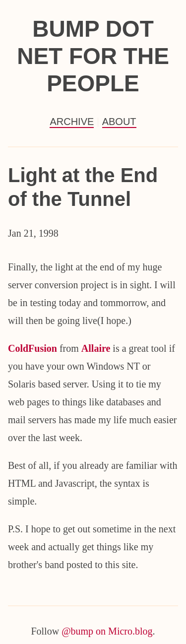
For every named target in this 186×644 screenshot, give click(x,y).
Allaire (96, 348)
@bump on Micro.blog (107, 631)
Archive (72, 122)
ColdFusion (32, 348)
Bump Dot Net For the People (93, 56)
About (119, 122)
